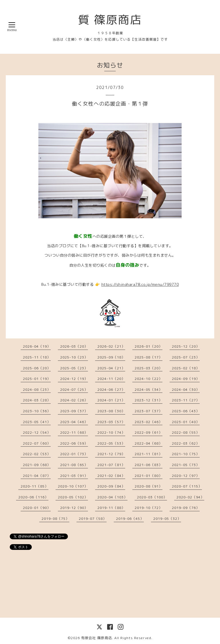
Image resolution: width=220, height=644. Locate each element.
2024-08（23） (37, 390)
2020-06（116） (33, 497)
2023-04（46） (74, 422)
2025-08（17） (149, 357)
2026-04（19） (37, 346)
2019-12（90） (74, 508)
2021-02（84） (111, 476)
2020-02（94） (190, 497)
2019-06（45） (130, 519)
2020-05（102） (73, 497)
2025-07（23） (186, 357)
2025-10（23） (74, 357)
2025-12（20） (186, 346)
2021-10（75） (186, 454)
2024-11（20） (111, 379)
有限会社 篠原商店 (97, 638)
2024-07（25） (74, 390)
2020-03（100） (152, 497)
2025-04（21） (111, 368)
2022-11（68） (74, 432)
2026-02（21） (111, 346)
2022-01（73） (74, 454)
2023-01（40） (186, 422)
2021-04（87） (37, 476)
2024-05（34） (149, 390)
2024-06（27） (111, 390)
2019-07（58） (93, 519)
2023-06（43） (186, 411)
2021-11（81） (149, 454)
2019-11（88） (111, 508)
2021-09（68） (37, 465)
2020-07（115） (187, 486)
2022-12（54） (37, 432)
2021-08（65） (74, 465)
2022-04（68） (149, 443)
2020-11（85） (35, 486)
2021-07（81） (111, 465)
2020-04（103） (112, 497)
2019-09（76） (186, 508)
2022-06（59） (74, 443)
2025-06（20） (37, 368)
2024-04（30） (186, 390)
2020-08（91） (149, 486)
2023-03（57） (111, 422)
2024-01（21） (111, 400)
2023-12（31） (149, 400)
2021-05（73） (186, 465)
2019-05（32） (167, 519)
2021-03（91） (74, 476)
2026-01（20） (149, 346)
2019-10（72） (149, 508)
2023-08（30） (111, 411)
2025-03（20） (149, 368)
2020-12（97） (186, 476)
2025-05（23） (74, 368)
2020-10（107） (73, 486)
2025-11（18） (37, 357)
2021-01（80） (149, 476)
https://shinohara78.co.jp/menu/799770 (140, 284)
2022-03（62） (186, 443)
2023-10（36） (37, 411)
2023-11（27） (186, 400)
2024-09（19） (186, 379)
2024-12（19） (74, 379)
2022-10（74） (111, 432)
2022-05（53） (111, 443)
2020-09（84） (111, 486)
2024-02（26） (74, 400)
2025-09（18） (111, 357)
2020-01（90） (37, 508)
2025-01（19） (37, 379)
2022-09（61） (149, 432)
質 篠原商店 (110, 19)
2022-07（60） (37, 443)
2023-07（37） (149, 411)
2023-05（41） (37, 422)
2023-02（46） (149, 422)
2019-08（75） (55, 519)
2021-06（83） (149, 465)
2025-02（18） (186, 368)
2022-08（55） (186, 432)
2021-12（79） (111, 454)
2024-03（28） (37, 400)
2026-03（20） (74, 346)
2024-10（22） (149, 379)
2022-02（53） (37, 454)
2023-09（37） (74, 411)
